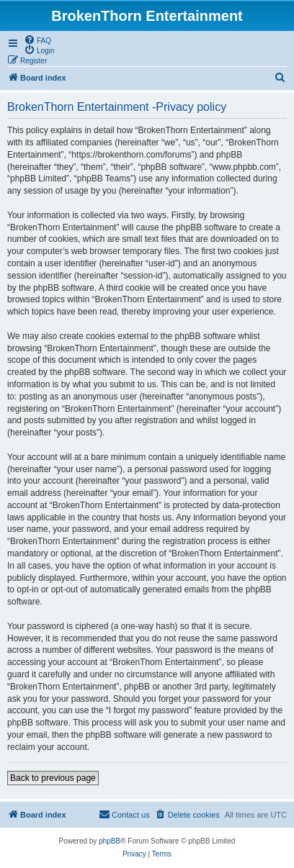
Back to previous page (53, 778)
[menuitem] (37, 40)
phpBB (110, 841)
